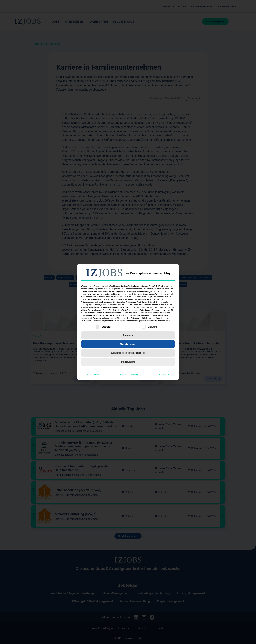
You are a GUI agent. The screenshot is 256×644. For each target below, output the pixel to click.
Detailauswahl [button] (128, 362)
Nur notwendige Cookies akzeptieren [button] (128, 353)
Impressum (164, 375)
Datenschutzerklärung (129, 375)
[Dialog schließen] (175, 269)
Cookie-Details (93, 375)
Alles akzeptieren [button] (128, 344)
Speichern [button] (128, 335)
